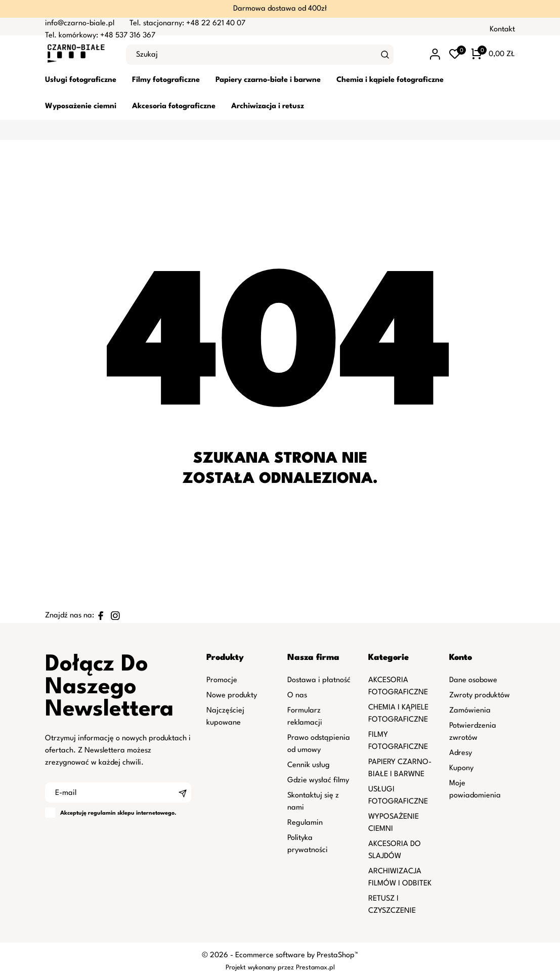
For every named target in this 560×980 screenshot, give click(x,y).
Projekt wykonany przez (261, 968)
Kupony (461, 768)
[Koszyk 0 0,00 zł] (493, 55)
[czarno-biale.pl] (78, 55)
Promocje (222, 680)
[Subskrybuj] (183, 792)
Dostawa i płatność (319, 680)
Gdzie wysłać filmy (318, 781)
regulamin (102, 813)
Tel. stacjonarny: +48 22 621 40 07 (187, 24)
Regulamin (305, 823)
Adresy (461, 753)
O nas (297, 696)
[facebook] (101, 616)
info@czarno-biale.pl (80, 24)
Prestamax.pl (315, 968)
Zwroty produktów (480, 696)
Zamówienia (470, 711)
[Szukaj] (385, 55)
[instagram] (115, 616)
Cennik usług (309, 765)
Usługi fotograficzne (81, 80)
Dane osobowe (473, 680)
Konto (461, 658)
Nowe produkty (232, 696)
